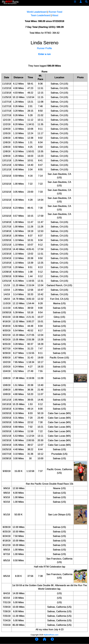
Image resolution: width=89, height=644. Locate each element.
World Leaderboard (37, 12)
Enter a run (44, 54)
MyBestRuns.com (51, 635)
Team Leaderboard (40, 15)
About (55, 15)
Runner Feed (55, 12)
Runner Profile (44, 48)
